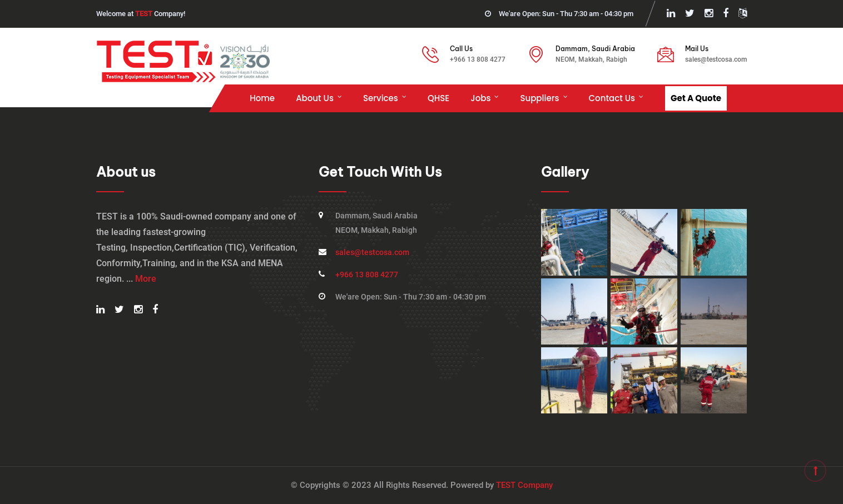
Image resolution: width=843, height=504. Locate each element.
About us (315, 98)
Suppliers (539, 98)
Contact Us (612, 98)
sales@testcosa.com (716, 59)
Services (381, 98)
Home (262, 98)
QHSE (438, 98)
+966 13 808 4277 (478, 59)
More (146, 279)
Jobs (480, 98)
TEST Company (524, 485)
